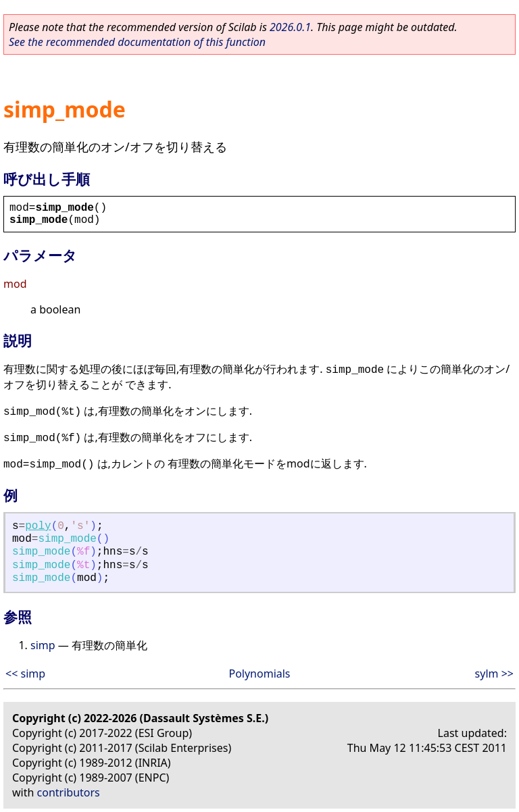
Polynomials (259, 674)
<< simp (25, 674)
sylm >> (494, 674)
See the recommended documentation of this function (137, 42)
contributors (69, 792)
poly (38, 526)
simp (43, 645)
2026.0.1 (290, 27)
